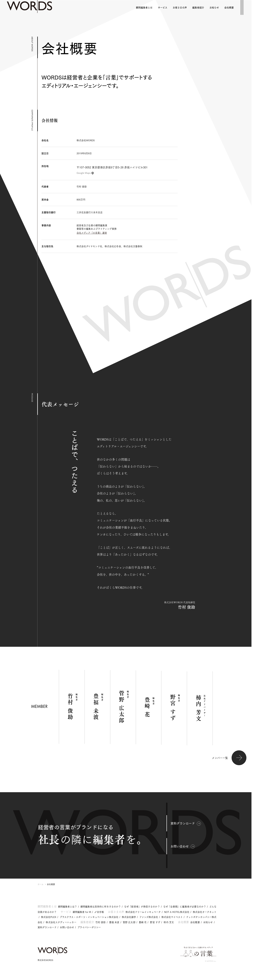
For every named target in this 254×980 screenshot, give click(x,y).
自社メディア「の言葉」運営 (92, 233)
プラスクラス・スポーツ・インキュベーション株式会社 (89, 917)
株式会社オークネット (205, 912)
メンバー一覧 (229, 758)
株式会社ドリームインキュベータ (143, 912)
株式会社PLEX (49, 917)
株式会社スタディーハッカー (61, 922)
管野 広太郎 (129, 922)
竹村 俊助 (101, 922)
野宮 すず (155, 922)
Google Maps (85, 173)
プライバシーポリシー (89, 927)
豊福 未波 (114, 922)
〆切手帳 (99, 912)
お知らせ (208, 922)
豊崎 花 (143, 922)
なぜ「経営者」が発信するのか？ (142, 906)
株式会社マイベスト (172, 917)
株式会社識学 (129, 917)
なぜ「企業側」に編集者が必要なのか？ (185, 906)
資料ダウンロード (186, 823)
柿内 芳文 (169, 922)
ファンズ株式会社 (149, 917)
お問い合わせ (183, 846)
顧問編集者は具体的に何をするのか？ (101, 906)
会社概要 (195, 922)
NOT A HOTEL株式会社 (177, 912)
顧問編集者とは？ (68, 906)
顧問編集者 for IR (82, 912)
